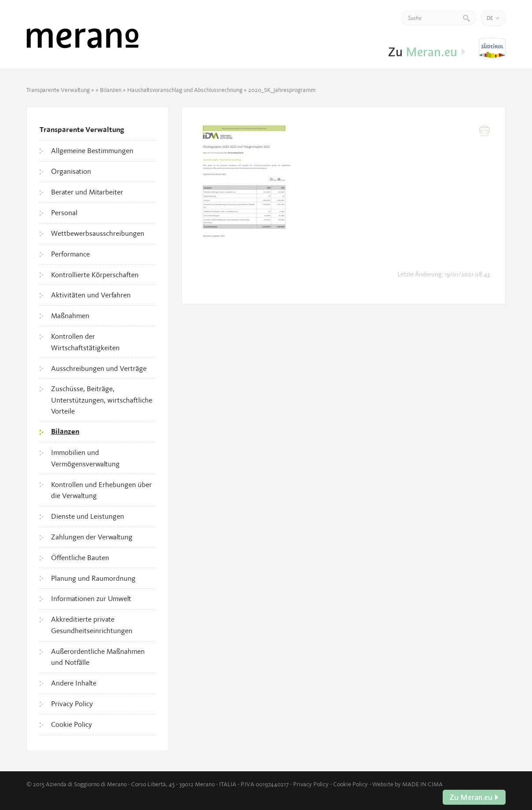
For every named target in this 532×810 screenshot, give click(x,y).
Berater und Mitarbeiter (87, 192)
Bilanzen (111, 90)
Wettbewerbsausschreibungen (98, 233)
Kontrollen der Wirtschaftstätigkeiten (85, 342)
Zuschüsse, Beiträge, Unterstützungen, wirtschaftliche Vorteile (102, 400)
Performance (70, 254)
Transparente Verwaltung (58, 90)
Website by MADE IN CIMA (407, 784)
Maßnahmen (70, 315)
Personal (64, 213)
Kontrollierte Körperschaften (95, 275)
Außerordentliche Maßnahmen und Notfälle (98, 657)
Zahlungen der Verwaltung (92, 537)
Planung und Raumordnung (93, 578)
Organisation (71, 171)
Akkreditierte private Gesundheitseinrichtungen (92, 625)
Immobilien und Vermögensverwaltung (85, 458)
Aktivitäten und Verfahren (91, 295)
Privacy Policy (72, 704)
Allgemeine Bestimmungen (92, 150)
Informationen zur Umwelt (91, 598)
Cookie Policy (72, 724)
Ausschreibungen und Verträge (99, 368)
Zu (492, 49)
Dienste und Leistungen (88, 516)
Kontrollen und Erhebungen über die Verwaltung (101, 490)
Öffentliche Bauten (80, 557)
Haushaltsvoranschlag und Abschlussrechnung (185, 90)
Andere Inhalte (74, 683)
